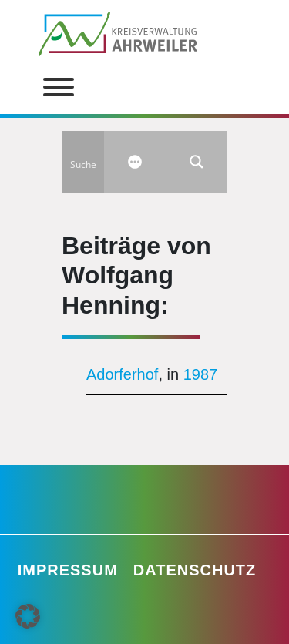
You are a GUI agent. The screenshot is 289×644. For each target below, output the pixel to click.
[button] (28, 616)
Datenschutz (195, 570)
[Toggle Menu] (59, 87)
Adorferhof (122, 374)
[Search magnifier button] (197, 162)
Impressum (68, 570)
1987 (201, 374)
